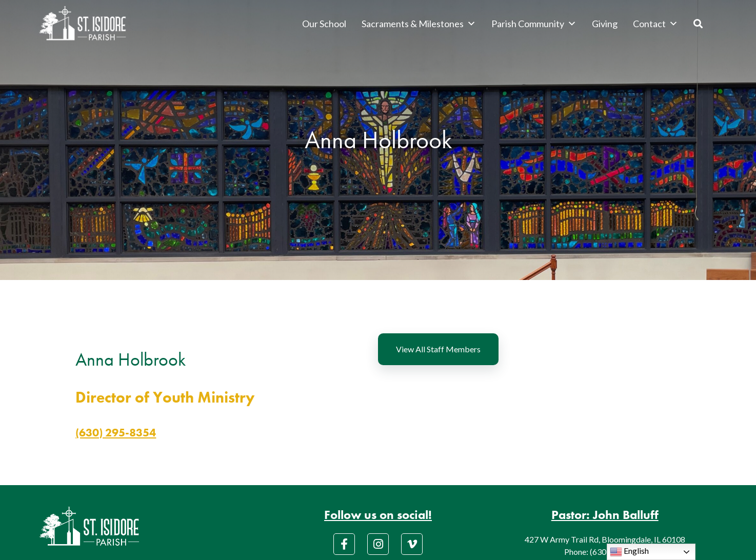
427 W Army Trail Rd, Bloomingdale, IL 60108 (605, 539)
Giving (605, 24)
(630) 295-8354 (116, 433)
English (629, 552)
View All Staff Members (438, 349)
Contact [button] (655, 24)
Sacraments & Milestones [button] (419, 24)
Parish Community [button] (534, 24)
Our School (324, 24)
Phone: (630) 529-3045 (605, 552)
